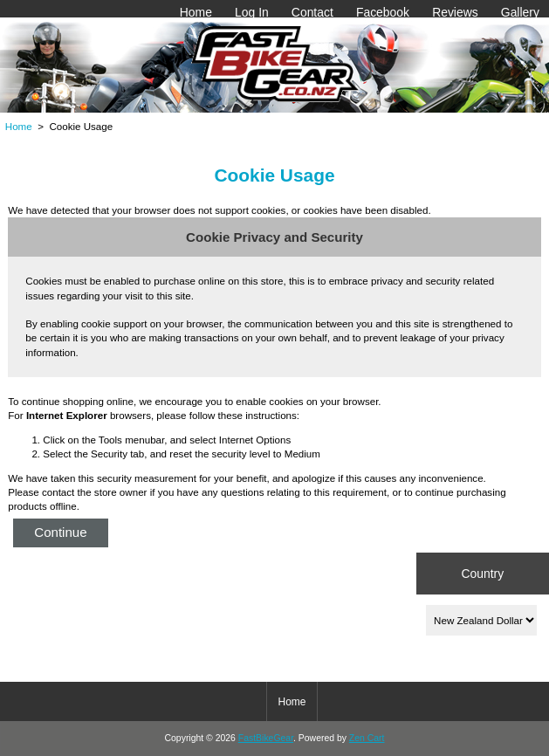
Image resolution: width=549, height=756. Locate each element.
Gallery (520, 12)
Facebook (383, 12)
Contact (312, 12)
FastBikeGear (266, 738)
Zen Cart (367, 738)
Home (196, 12)
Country (482, 573)
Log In (252, 12)
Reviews (455, 12)
